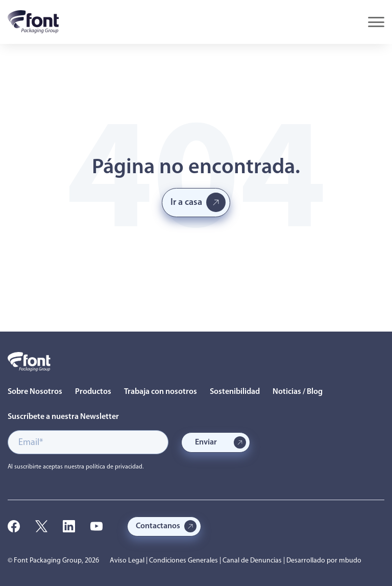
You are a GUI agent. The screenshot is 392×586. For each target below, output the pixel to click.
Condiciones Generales (183, 561)
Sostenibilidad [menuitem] (235, 392)
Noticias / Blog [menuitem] (298, 392)
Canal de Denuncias (252, 561)
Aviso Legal (127, 561)
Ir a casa (186, 203)
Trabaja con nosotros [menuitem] (161, 392)
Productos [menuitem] (93, 392)
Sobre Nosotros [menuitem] (35, 392)
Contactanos (158, 526)
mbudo (350, 561)
